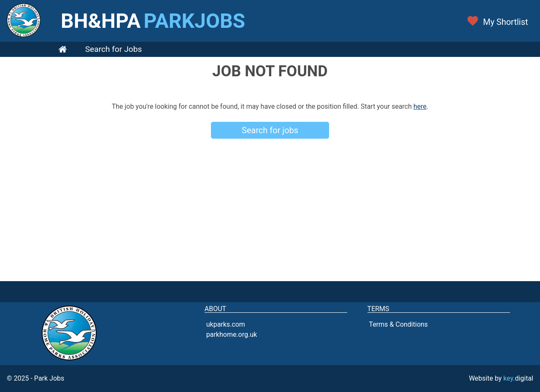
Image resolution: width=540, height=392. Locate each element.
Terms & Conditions (399, 324)
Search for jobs (270, 130)
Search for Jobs (114, 49)
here (420, 106)
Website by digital (501, 378)
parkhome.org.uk (232, 334)
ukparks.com (226, 324)
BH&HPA (153, 21)
